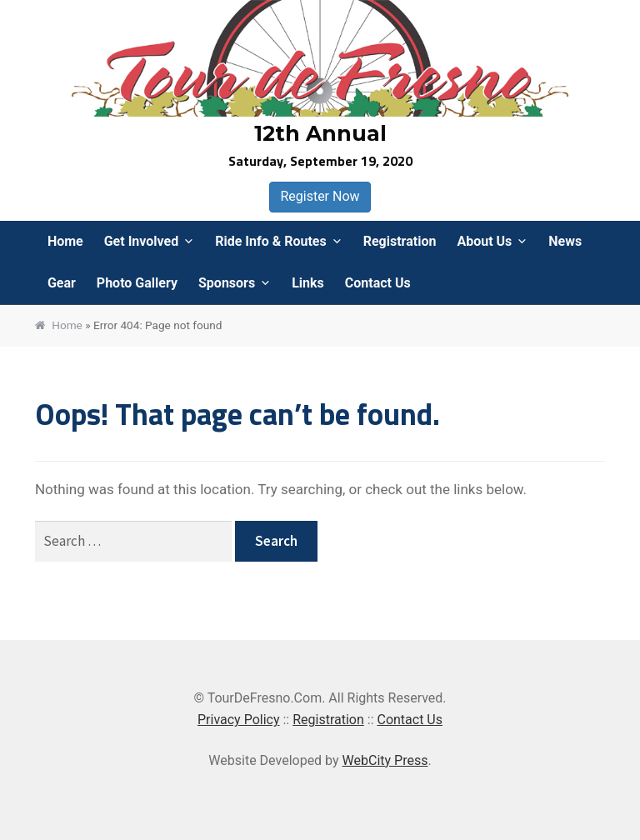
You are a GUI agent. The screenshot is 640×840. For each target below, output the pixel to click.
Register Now (320, 196)
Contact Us (378, 283)
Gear (62, 283)
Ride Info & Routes (271, 241)
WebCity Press (385, 760)
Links (308, 283)
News (565, 241)
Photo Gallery (137, 283)
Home (65, 241)
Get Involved (141, 241)
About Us (484, 241)
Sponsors (227, 283)
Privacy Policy (239, 720)
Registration (400, 241)
